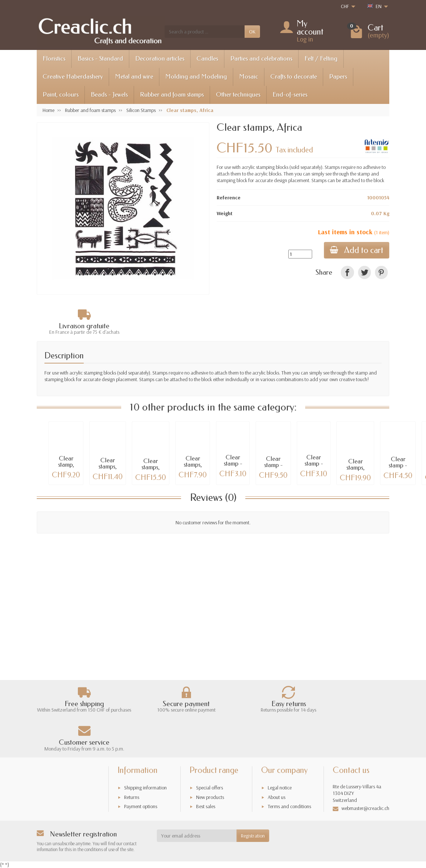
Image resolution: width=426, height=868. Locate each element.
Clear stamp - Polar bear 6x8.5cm (273, 468)
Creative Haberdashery (73, 77)
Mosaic (249, 77)
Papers (338, 77)
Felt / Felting (321, 59)
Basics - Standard (100, 59)
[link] (347, 272)
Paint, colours (61, 95)
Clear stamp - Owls (314, 464)
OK (252, 32)
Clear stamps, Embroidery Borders (108, 469)
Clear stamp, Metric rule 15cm (66, 468)
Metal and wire (134, 77)
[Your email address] (197, 836)
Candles (207, 59)
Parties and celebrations (261, 59)
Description (64, 355)
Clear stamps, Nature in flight (355, 471)
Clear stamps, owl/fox (193, 465)
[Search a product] (205, 32)
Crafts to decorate (294, 77)
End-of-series (290, 95)
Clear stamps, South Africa (151, 470)
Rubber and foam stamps (172, 95)
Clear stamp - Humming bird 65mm (398, 468)
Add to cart (357, 250)
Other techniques (238, 95)
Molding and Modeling (196, 77)
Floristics (54, 59)
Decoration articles (160, 59)
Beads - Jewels (109, 95)
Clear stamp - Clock (233, 464)
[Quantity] (300, 254)
